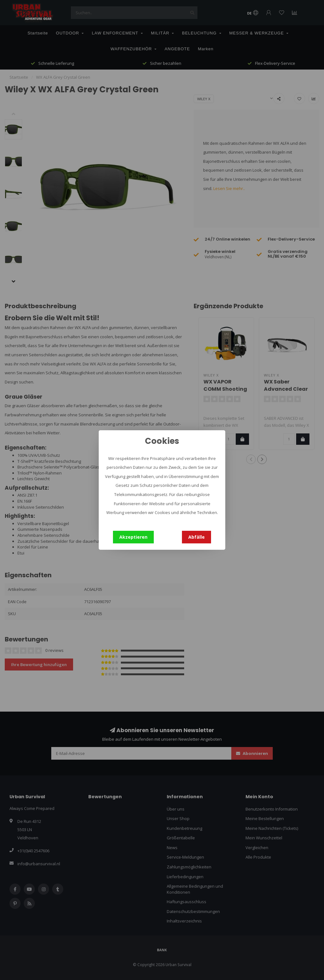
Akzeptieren (133, 537)
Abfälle (196, 537)
